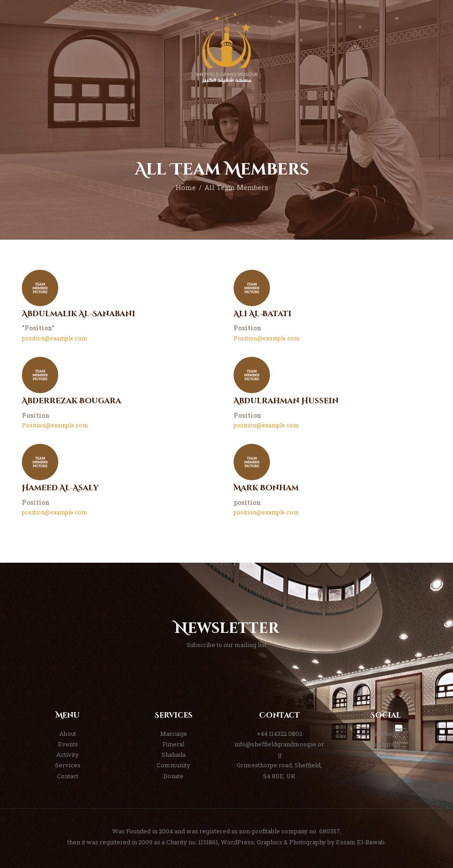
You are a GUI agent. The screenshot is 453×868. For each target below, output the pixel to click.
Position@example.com (267, 338)
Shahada (174, 755)
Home (186, 187)
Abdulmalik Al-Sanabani (79, 314)
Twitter (385, 755)
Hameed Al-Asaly (60, 488)
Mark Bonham (266, 488)
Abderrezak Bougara (71, 401)
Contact (68, 776)
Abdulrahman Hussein (286, 401)
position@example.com (54, 338)
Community (173, 765)
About (68, 734)
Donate (173, 776)
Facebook (385, 734)
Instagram (385, 744)
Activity (68, 755)
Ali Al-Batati (262, 314)
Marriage (174, 734)
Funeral (173, 744)
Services (68, 765)
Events (68, 744)
